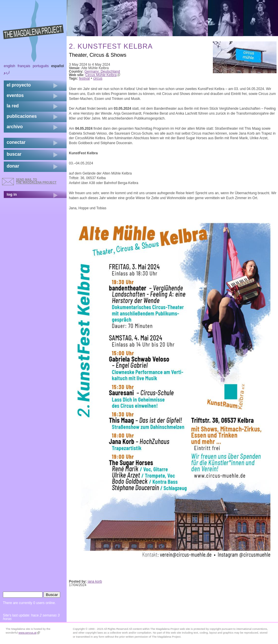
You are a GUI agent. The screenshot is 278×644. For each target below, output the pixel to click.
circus (98, 78)
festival (84, 78)
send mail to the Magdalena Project (36, 181)
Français (24, 66)
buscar (14, 154)
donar (13, 166)
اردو (7, 72)
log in (12, 194)
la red (13, 106)
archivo (15, 127)
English (10, 66)
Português (41, 66)
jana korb (95, 581)
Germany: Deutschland (102, 71)
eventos (15, 95)
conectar (16, 142)
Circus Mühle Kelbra (103, 75)
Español (58, 66)
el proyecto (19, 85)
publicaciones (22, 116)
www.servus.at (29, 633)
